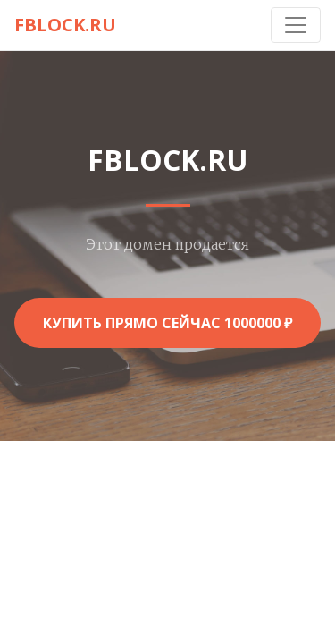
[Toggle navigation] (296, 25)
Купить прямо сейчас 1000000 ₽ (167, 323)
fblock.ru (65, 25)
